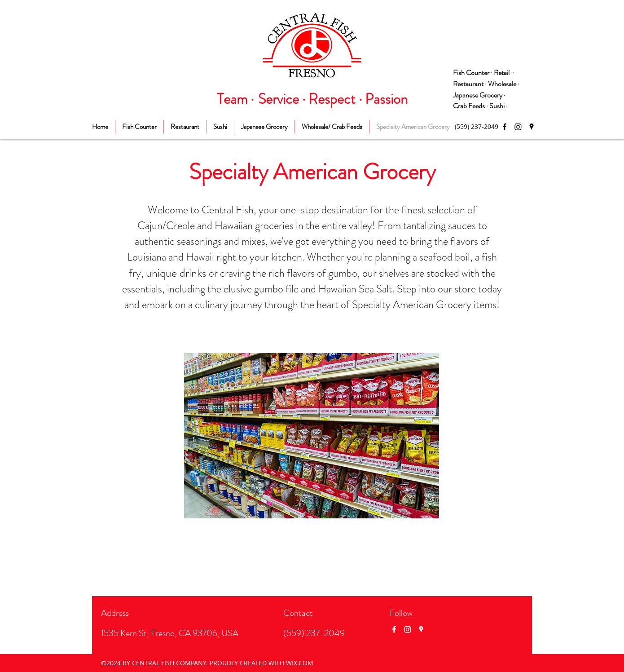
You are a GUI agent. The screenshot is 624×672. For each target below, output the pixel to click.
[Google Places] (532, 127)
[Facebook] (505, 127)
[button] (312, 436)
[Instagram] (518, 127)
